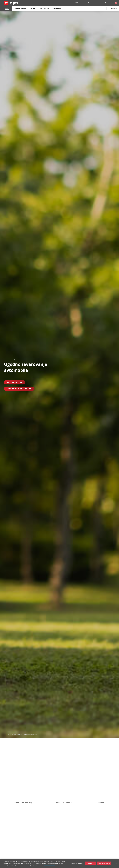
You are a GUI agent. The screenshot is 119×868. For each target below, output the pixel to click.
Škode (33, 8)
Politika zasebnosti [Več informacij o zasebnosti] (50, 865)
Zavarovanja (21, 8)
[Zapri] (116, 863)
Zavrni (90, 863)
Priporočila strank (64, 803)
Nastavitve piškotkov (77, 863)
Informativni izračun (19, 389)
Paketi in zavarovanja (24, 803)
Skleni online (15, 382)
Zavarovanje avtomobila (31, 734)
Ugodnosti (44, 8)
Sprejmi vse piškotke (104, 863)
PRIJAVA (114, 9)
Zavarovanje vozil (17, 734)
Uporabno (57, 8)
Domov (8, 734)
